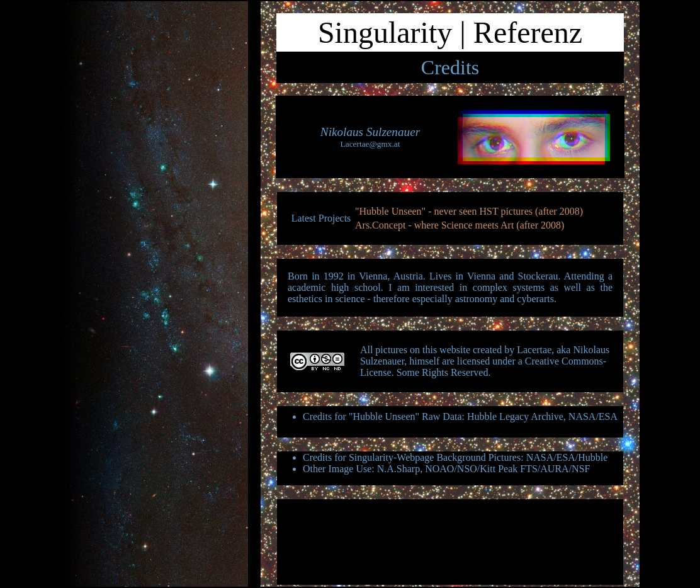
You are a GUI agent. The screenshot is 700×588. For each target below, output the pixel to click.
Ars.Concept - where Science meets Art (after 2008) (460, 225)
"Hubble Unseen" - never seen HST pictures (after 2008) (469, 211)
